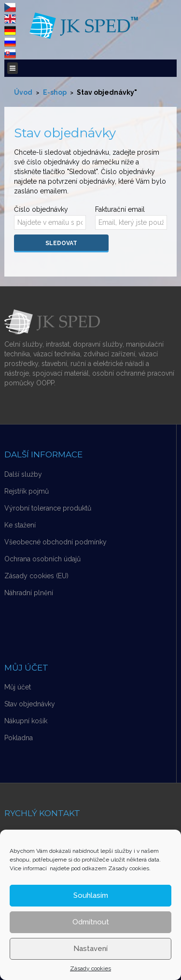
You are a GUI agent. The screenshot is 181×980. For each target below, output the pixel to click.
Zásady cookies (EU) (36, 576)
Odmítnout (91, 922)
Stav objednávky (30, 704)
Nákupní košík (26, 721)
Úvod (23, 92)
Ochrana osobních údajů (42, 559)
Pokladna (19, 738)
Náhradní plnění (29, 593)
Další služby (23, 474)
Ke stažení (20, 525)
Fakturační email (120, 209)
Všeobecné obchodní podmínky (56, 542)
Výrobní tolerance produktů (48, 508)
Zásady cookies (90, 968)
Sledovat (61, 243)
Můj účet (18, 687)
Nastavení (90, 949)
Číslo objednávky (41, 209)
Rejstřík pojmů (27, 491)
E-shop (55, 92)
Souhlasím (91, 895)
